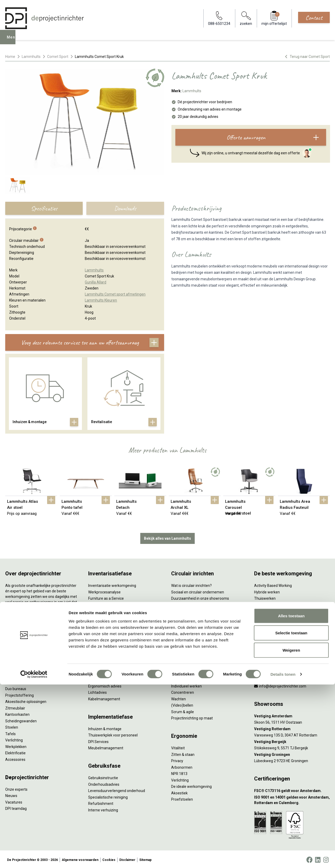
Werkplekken (16, 745)
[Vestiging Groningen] (292, 753)
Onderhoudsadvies (104, 783)
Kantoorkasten (17, 713)
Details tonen (283, 858)
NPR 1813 (179, 773)
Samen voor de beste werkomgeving (202, 629)
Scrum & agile (183, 711)
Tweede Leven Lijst (187, 604)
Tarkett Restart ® (186, 616)
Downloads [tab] (125, 208)
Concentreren (183, 691)
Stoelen (12, 726)
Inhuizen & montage (105, 728)
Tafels (10, 733)
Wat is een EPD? (184, 649)
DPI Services (98, 740)
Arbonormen (182, 766)
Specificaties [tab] (44, 208)
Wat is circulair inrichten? (191, 585)
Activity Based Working (273, 585)
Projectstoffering (19, 694)
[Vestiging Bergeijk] (292, 741)
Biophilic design (267, 604)
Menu (13, 41)
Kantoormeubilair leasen (108, 604)
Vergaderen (181, 679)
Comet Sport (58, 57)
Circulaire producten (188, 642)
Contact (314, 18)
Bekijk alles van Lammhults (167, 537)
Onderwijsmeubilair (270, 649)
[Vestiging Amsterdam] (292, 715)
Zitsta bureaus (17, 681)
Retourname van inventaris (111, 623)
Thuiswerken (265, 597)
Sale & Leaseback (103, 610)
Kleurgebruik (264, 610)
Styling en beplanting (105, 666)
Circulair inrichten (102, 672)
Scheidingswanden (21, 720)
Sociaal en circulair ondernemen (198, 591)
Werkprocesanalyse (104, 591)
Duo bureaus (16, 688)
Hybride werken (267, 591)
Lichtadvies (97, 691)
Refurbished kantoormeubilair (113, 616)
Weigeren (291, 834)
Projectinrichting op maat (192, 717)
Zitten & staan (183, 753)
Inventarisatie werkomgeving (112, 585)
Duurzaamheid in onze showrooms (200, 597)
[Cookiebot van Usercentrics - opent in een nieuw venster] (34, 858)
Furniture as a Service (106, 597)
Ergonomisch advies (105, 685)
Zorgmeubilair (266, 642)
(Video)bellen (182, 704)
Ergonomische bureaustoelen (30, 675)
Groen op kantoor (268, 616)
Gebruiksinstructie (103, 777)
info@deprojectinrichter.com (280, 685)
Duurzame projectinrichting (194, 623)
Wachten (178, 698)
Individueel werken (186, 685)
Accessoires (15, 758)
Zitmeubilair (15, 707)
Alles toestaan (291, 799)
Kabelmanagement (104, 698)
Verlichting (14, 739)
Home (10, 57)
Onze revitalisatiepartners (193, 610)
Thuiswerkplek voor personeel (113, 734)
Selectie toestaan (291, 817)
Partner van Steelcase (272, 623)
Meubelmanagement (106, 747)
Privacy (177, 760)
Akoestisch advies (103, 679)
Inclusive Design (267, 629)
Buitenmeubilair (267, 636)
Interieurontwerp (102, 659)
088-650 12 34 (269, 679)
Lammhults (31, 57)
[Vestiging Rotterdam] (292, 728)
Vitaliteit (178, 747)
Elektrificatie (15, 752)
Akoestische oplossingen (26, 701)
